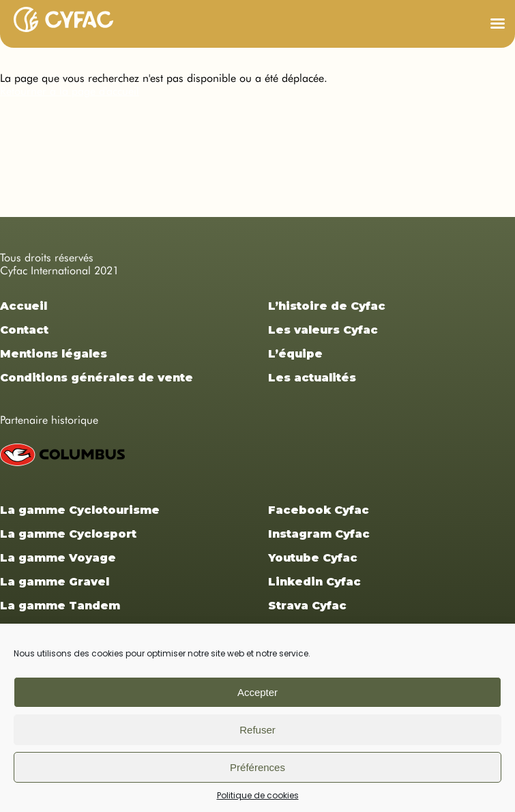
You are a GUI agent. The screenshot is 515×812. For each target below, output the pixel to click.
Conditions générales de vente (97, 378)
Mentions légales (54, 354)
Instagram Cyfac (319, 534)
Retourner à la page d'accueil (70, 91)
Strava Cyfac (307, 606)
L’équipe (295, 354)
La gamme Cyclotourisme (80, 510)
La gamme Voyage (58, 558)
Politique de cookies (258, 795)
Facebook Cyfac (319, 510)
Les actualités (312, 378)
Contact (24, 330)
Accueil (24, 306)
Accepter (257, 692)
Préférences (257, 767)
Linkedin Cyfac (314, 582)
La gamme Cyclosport (68, 534)
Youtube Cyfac (313, 558)
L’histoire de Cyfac (327, 306)
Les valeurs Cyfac (323, 330)
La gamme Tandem (60, 606)
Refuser (257, 730)
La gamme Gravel (55, 582)
